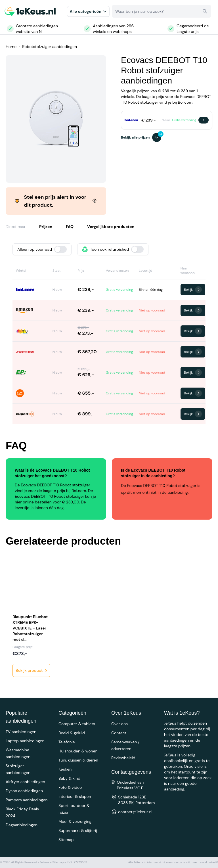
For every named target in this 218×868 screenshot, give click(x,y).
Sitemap (66, 840)
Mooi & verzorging (75, 821)
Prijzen (46, 227)
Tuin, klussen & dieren (78, 760)
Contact (119, 733)
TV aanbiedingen (21, 732)
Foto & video (70, 787)
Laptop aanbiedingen (25, 741)
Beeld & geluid (72, 733)
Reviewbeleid (123, 758)
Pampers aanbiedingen (27, 800)
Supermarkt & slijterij (78, 831)
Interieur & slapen (75, 796)
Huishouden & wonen (78, 751)
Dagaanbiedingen (22, 825)
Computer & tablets (77, 724)
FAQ (70, 227)
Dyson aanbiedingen (24, 791)
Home (11, 47)
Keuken (65, 769)
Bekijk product (32, 670)
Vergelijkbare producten (111, 227)
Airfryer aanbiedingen (25, 782)
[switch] (60, 249)
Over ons (120, 724)
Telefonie (67, 742)
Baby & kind (69, 778)
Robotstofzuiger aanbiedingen (50, 47)
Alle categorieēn (88, 11)
